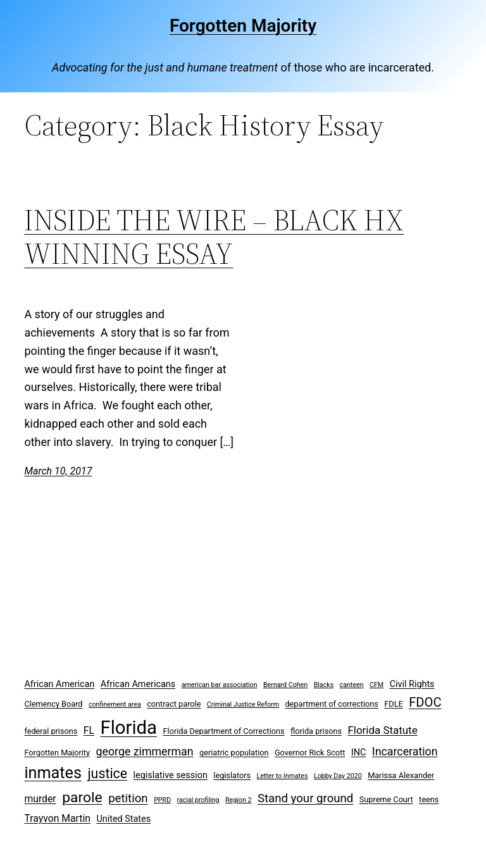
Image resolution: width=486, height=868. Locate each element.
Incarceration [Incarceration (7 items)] (405, 751)
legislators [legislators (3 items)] (232, 775)
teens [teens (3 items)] (429, 799)
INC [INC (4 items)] (359, 753)
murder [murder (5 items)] (40, 799)
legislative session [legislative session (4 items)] (171, 775)
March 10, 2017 (58, 471)
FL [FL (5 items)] (89, 730)
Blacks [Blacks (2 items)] (324, 685)
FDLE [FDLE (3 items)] (393, 704)
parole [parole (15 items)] (82, 797)
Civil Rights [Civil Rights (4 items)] (412, 684)
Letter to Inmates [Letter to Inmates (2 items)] (282, 776)
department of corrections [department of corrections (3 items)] (331, 704)
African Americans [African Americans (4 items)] (138, 684)
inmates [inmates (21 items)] (53, 773)
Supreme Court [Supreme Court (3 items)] (386, 799)
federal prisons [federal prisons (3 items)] (51, 731)
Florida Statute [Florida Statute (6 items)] (382, 730)
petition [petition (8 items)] (128, 798)
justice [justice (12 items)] (108, 773)
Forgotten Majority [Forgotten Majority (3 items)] (57, 753)
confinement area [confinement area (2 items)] (115, 704)
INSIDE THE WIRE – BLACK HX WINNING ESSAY (214, 237)
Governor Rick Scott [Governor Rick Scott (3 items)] (310, 753)
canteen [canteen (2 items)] (352, 685)
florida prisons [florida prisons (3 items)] (316, 731)
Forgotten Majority (243, 26)
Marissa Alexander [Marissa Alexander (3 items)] (401, 775)
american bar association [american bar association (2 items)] (220, 685)
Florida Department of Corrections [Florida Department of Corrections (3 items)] (224, 731)
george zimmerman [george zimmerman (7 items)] (145, 751)
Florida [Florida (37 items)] (128, 728)
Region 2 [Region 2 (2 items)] (238, 800)
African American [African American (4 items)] (59, 684)
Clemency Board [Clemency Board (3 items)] (53, 704)
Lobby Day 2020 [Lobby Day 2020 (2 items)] (338, 776)
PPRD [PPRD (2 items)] (162, 800)
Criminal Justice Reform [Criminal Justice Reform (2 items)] (243, 704)
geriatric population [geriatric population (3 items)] (234, 753)
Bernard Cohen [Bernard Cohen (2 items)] (285, 685)
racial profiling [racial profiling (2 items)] (198, 800)
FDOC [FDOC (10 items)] (425, 702)
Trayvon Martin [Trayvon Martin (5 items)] (57, 818)
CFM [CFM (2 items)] (377, 685)
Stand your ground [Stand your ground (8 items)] (305, 798)
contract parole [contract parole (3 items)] (174, 704)
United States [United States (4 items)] (123, 819)
